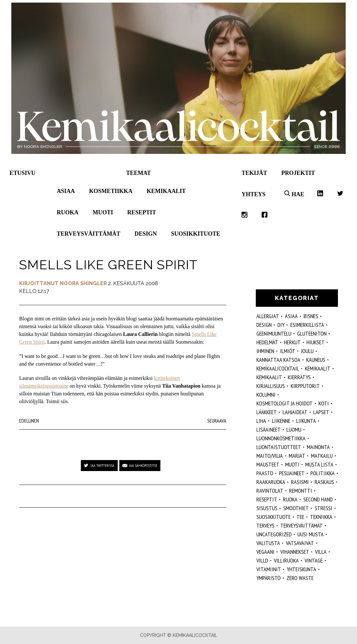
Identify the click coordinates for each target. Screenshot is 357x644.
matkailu (322, 456)
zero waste (300, 578)
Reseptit (142, 212)
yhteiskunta (302, 569)
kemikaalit (269, 377)
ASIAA (291, 316)
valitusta (268, 543)
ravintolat (270, 491)
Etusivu (23, 173)
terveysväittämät (302, 526)
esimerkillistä (307, 325)
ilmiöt (288, 351)
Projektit (298, 173)
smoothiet (296, 508)
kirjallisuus (271, 386)
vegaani (265, 552)
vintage (314, 560)
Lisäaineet (269, 429)
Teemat (139, 173)
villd (262, 560)
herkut (292, 342)
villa (321, 552)
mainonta (318, 447)
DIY (281, 325)
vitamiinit (269, 569)
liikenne (281, 421)
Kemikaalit (166, 191)
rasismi (300, 482)
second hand (318, 499)
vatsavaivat (300, 543)
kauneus (316, 360)
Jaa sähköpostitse (143, 465)
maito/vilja (270, 456)
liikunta (306, 421)
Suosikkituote (196, 234)
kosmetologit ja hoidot (285, 403)
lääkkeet (267, 412)
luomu (294, 429)
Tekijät (254, 173)
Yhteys (254, 194)
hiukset (316, 342)
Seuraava (217, 421)
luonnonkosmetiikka (281, 438)
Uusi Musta (311, 534)
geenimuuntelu (274, 333)
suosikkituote (274, 517)
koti (324, 403)
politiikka (323, 473)
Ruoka (68, 212)
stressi (324, 508)
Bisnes (311, 316)
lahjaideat (295, 412)
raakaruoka (271, 482)
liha (261, 421)
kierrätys (299, 377)
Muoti (103, 212)
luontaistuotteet (279, 447)
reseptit (267, 499)
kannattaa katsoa (278, 360)
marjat (297, 456)
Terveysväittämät (89, 234)
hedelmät (267, 342)
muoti (292, 464)
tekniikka (321, 517)
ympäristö (269, 578)
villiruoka (286, 560)
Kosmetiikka (111, 191)
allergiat (268, 316)
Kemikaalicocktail (278, 368)
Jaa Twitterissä (103, 465)
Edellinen (29, 421)
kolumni (266, 395)
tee (300, 517)
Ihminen (265, 351)
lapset (321, 412)
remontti (301, 491)
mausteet (268, 464)
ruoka (290, 499)
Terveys (265, 526)
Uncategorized (274, 534)
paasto (265, 473)
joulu (307, 351)
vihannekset (295, 552)
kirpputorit (305, 386)
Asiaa (66, 191)
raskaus (324, 482)
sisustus (267, 508)
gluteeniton (312, 333)
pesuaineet (292, 473)
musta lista (319, 464)
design (264, 325)
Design (146, 234)
